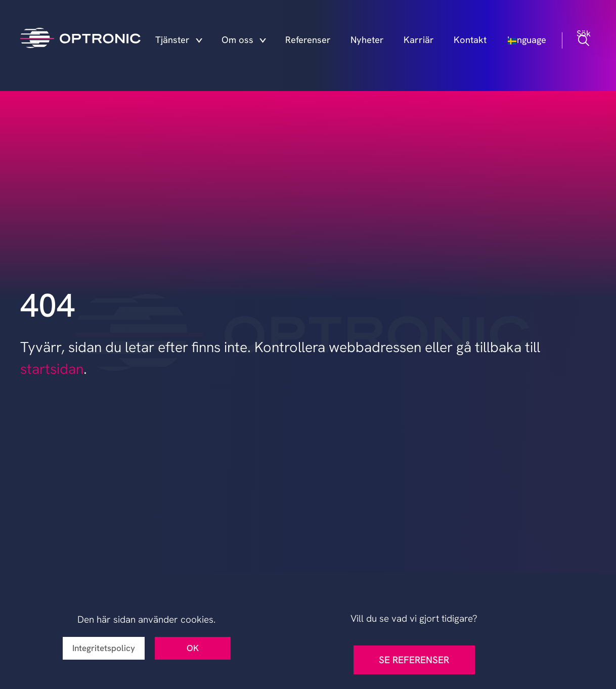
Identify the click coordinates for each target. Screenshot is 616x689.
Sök (585, 41)
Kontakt (469, 41)
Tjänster (209, 41)
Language (534, 41)
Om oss (265, 41)
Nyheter (378, 41)
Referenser (326, 41)
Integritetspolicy (104, 648)
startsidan (52, 369)
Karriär (423, 41)
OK (193, 648)
